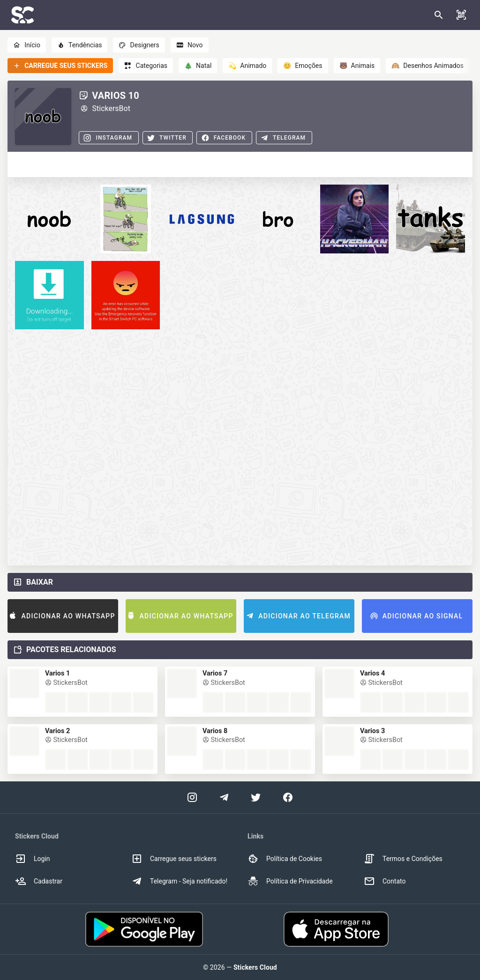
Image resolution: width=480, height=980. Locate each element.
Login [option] (33, 859)
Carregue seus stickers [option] (174, 859)
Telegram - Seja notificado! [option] (179, 881)
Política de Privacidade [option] (290, 881)
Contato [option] (385, 881)
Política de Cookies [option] (285, 859)
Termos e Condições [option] (403, 859)
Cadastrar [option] (39, 881)
